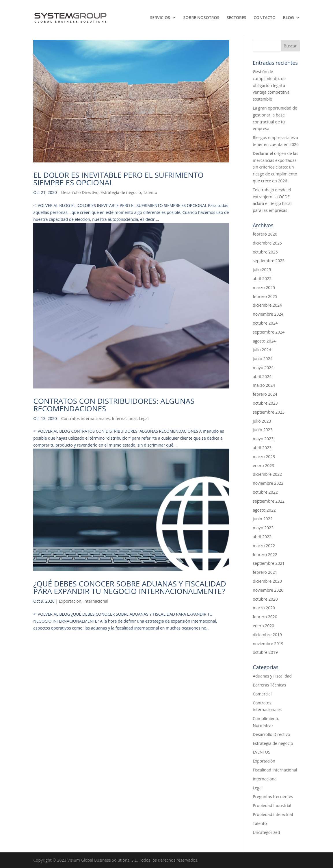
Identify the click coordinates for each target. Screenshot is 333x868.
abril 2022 (262, 537)
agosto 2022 (264, 510)
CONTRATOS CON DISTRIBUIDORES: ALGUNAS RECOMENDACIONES (114, 405)
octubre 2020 (265, 599)
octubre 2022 (265, 492)
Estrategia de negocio (121, 192)
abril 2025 (262, 278)
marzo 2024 (264, 385)
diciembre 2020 (267, 581)
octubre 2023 (265, 403)
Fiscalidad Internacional (275, 770)
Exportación (70, 601)
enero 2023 (263, 466)
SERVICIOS (160, 18)
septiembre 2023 (269, 412)
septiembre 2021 (269, 563)
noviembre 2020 (268, 590)
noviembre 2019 (268, 644)
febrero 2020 (265, 617)
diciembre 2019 (267, 635)
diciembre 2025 (267, 243)
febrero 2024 (265, 394)
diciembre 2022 (267, 474)
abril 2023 (262, 448)
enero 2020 (263, 626)
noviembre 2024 (268, 314)
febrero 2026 (265, 234)
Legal (144, 418)
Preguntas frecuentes (273, 796)
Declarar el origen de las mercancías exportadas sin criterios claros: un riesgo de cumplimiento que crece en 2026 (275, 167)
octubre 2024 (265, 323)
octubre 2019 (265, 652)
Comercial (262, 694)
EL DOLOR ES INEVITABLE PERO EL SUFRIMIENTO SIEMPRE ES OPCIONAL (118, 179)
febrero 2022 (265, 555)
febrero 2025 (265, 296)
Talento (150, 192)
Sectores (237, 18)
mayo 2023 (263, 439)
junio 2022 (263, 519)
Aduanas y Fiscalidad (272, 676)
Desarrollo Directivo (80, 192)
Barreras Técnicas (269, 685)
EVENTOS (262, 752)
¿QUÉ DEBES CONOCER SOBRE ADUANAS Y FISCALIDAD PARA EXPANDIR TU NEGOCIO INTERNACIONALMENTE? (130, 587)
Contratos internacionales (85, 418)
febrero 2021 (265, 572)
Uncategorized (266, 832)
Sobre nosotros (201, 18)
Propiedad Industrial (272, 805)
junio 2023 (263, 430)
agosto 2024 (264, 341)
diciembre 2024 (267, 305)
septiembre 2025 (269, 261)
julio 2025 (262, 270)
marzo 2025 (264, 287)
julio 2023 (262, 421)
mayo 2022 (263, 528)
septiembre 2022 (269, 501)
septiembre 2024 (269, 332)
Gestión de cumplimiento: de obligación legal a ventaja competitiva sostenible (271, 85)
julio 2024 (262, 350)
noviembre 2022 (268, 483)
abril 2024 (262, 376)
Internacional (124, 418)
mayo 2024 (263, 368)
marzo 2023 (264, 457)
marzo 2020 (264, 608)
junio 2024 (263, 359)
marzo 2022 (264, 546)
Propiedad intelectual (273, 814)
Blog (289, 18)
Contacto (265, 18)
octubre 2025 (265, 252)
